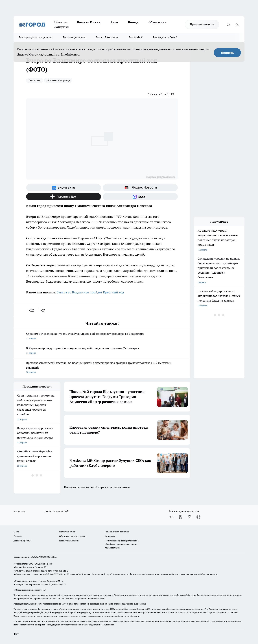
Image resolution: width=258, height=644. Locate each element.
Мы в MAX (136, 37)
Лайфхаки (62, 27)
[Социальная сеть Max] (140, 197)
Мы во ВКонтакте (107, 37)
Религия (35, 80)
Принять (227, 53)
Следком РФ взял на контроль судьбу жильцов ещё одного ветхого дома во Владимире (102, 336)
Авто (114, 22)
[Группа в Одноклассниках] (180, 517)
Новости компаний (69, 541)
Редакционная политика (117, 532)
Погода (133, 22)
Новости (61, 22)
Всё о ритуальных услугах (36, 37)
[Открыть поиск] (228, 25)
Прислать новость (202, 24)
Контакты (110, 536)
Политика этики (67, 532)
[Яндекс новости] (140, 188)
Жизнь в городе (58, 80)
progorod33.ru (121, 604)
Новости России (89, 22)
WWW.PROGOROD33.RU (44, 557)
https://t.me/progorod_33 (81, 612)
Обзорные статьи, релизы (72, 536)
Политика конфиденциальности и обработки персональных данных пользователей (122, 544)
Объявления (157, 22)
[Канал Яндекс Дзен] (64, 197)
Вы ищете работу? (165, 37)
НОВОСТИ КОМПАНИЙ (56, 511)
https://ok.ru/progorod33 (54, 612)
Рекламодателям (74, 37)
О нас (16, 532)
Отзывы (18, 536)
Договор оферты (22, 541)
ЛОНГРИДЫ (19, 511)
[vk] (32, 310)
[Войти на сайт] (237, 25)
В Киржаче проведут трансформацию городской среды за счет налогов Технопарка (102, 351)
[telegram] (44, 310)
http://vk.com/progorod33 (27, 612)
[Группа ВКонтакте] (64, 188)
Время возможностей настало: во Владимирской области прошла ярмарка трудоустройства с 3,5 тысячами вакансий (102, 368)
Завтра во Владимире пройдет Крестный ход (90, 292)
